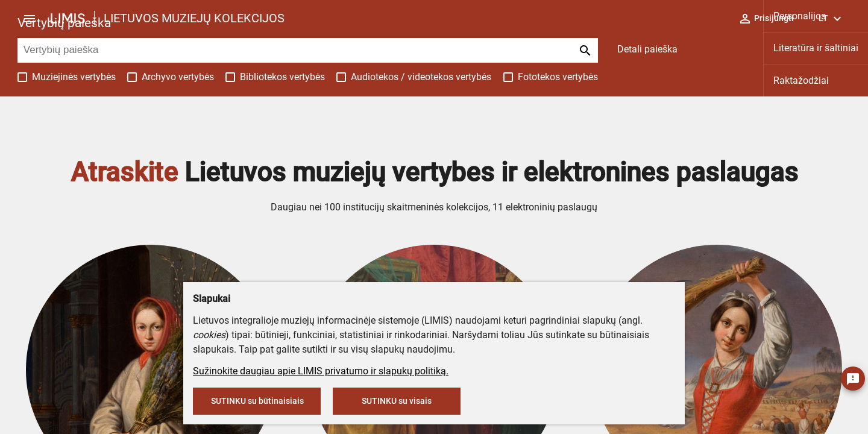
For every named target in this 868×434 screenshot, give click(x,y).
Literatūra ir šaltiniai (816, 48)
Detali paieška (647, 49)
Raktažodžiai (801, 80)
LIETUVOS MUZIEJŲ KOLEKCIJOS (194, 18)
